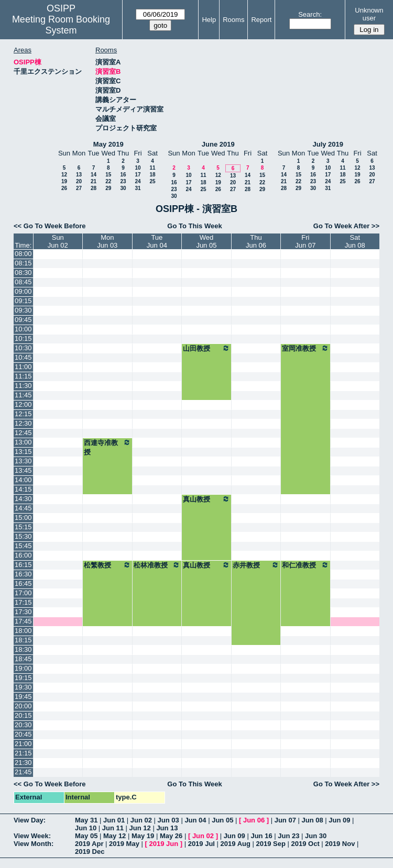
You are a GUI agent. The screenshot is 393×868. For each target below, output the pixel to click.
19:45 (23, 697)
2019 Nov (340, 844)
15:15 (23, 527)
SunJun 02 (58, 241)
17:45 (23, 621)
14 (94, 175)
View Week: (32, 836)
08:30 (23, 272)
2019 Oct (305, 844)
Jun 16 (261, 836)
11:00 (23, 367)
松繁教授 (107, 565)
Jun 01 (114, 820)
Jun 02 (141, 820)
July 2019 (328, 144)
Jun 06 (254, 820)
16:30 (23, 574)
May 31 (86, 820)
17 (138, 175)
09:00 (23, 291)
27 (79, 188)
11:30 (23, 386)
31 (138, 188)
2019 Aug (236, 844)
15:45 (23, 546)
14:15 (23, 489)
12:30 (23, 423)
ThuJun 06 (256, 241)
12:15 (23, 414)
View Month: (34, 844)
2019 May (124, 844)
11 (152, 168)
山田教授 (206, 348)
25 (152, 181)
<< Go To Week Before (50, 226)
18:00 (23, 631)
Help (209, 20)
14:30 (23, 499)
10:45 (23, 357)
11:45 (23, 395)
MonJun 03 (107, 241)
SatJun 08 (355, 241)
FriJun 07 (305, 241)
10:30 (23, 348)
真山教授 (206, 499)
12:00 (23, 404)
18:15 (23, 640)
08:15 (23, 263)
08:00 (23, 254)
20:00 (23, 706)
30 (123, 188)
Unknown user (369, 14)
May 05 (86, 836)
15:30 (23, 536)
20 (79, 181)
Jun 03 (168, 820)
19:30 (23, 687)
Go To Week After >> (346, 226)
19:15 (23, 678)
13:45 (23, 470)
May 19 (143, 836)
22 (108, 181)
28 (94, 188)
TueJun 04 (157, 241)
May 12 (114, 836)
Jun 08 (312, 820)
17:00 (23, 593)
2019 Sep (271, 844)
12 (64, 175)
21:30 (23, 763)
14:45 (23, 508)
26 (64, 188)
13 (79, 175)
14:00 (23, 480)
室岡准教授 (305, 348)
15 (108, 175)
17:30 (23, 612)
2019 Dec (90, 852)
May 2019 (108, 144)
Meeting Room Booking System (61, 25)
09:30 (23, 310)
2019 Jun (163, 844)
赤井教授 (256, 565)
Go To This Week (194, 226)
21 (94, 181)
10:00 (23, 329)
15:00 (23, 518)
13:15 (23, 452)
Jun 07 (285, 820)
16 (123, 175)
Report (261, 20)
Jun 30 (316, 836)
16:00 (23, 555)
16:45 (23, 583)
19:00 (23, 668)
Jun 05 (222, 820)
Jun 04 (195, 820)
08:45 (23, 282)
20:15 (23, 715)
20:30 (23, 725)
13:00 (23, 442)
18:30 (23, 649)
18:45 (23, 659)
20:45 (23, 734)
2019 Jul (201, 844)
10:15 (23, 338)
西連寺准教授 (107, 447)
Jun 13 (167, 828)
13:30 (23, 461)
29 (108, 188)
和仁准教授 (305, 565)
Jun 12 (140, 828)
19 (64, 181)
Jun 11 (113, 828)
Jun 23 (288, 836)
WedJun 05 (206, 241)
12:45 (23, 433)
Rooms (233, 20)
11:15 (23, 376)
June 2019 (218, 144)
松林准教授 (157, 565)
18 (152, 175)
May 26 (171, 836)
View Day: (30, 820)
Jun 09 (339, 820)
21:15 (23, 753)
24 (138, 181)
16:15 (23, 565)
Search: (310, 14)
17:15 (23, 602)
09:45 (23, 320)
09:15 (23, 301)
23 (123, 181)
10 (138, 168)
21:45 (23, 772)
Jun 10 (86, 828)
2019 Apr (89, 844)
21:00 (23, 744)
